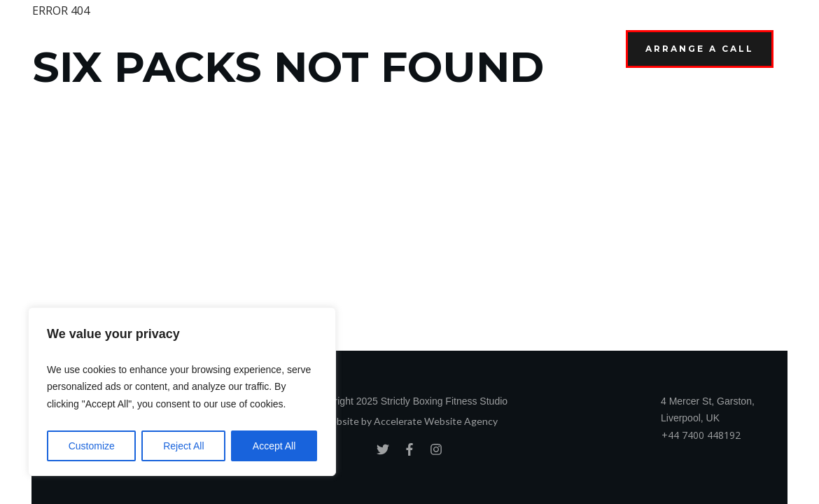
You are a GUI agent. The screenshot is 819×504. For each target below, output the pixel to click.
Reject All (183, 446)
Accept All (274, 446)
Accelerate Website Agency (436, 421)
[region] (182, 392)
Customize (92, 446)
